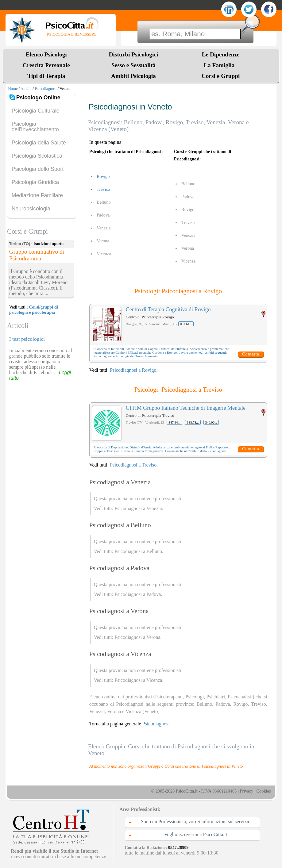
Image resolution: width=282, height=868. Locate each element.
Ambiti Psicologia (133, 76)
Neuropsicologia (31, 209)
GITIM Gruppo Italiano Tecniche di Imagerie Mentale (186, 408)
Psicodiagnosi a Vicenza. (139, 680)
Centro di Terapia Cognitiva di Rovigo (168, 309)
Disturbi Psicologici (134, 54)
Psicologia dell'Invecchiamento (35, 127)
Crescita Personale (46, 65)
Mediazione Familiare (37, 195)
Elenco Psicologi (46, 54)
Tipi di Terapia (46, 76)
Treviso (103, 189)
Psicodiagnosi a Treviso (133, 465)
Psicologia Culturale (36, 111)
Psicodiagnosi (46, 89)
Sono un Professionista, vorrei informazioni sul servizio (196, 822)
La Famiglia (221, 65)
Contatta (251, 354)
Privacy (246, 791)
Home (13, 89)
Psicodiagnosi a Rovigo (133, 370)
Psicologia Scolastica (37, 156)
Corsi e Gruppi (221, 76)
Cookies (263, 791)
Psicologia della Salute (39, 143)
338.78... (193, 422)
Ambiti (26, 89)
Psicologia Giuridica (35, 182)
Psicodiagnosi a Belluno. (139, 551)
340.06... (211, 422)
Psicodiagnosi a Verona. (138, 637)
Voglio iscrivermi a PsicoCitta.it (196, 834)
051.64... (186, 324)
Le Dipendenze (221, 54)
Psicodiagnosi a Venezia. (139, 508)
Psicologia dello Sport (38, 169)
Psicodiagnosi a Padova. (138, 594)
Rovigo (103, 176)
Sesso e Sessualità (133, 65)
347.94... (174, 422)
